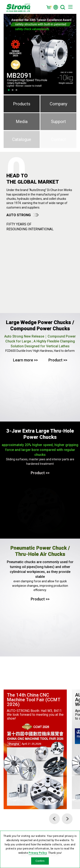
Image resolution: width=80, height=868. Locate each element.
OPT (18, 8)
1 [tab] (9, 90)
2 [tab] (13, 90)
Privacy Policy (38, 853)
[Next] (67, 819)
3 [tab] (16, 90)
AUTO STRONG (19, 215)
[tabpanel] (40, 54)
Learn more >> (25, 360)
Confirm (40, 861)
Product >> (58, 360)
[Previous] (54, 819)
